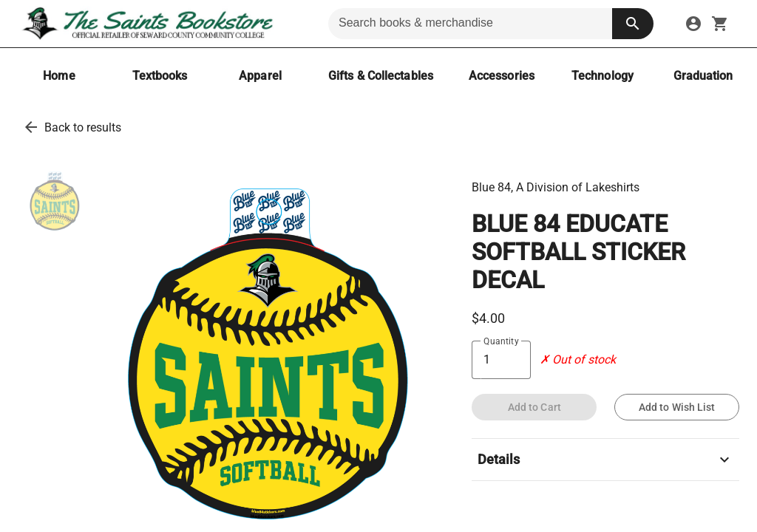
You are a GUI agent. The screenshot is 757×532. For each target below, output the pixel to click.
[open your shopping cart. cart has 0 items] (720, 24)
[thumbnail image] (55, 202)
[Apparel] (260, 76)
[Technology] (602, 76)
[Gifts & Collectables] (381, 76)
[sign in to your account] (693, 24)
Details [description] (605, 460)
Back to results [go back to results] (83, 127)
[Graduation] (703, 76)
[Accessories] (502, 76)
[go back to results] (31, 127)
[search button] (633, 24)
